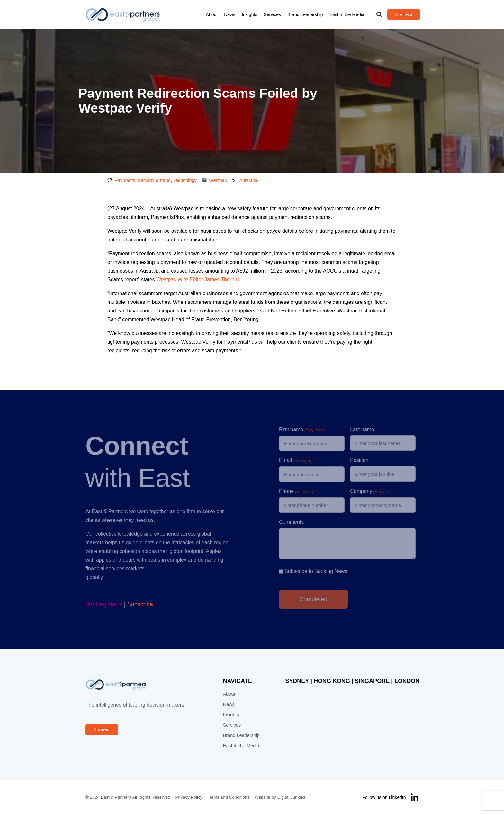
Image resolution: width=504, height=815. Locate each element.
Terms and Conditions (229, 797)
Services (272, 14)
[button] (379, 15)
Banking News (104, 604)
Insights (249, 14)
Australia (248, 180)
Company (371, 492)
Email (296, 461)
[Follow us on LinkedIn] (414, 797)
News (230, 14)
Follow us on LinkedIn (384, 797)
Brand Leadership (305, 14)
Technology (185, 180)
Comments (291, 522)
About (212, 14)
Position (359, 460)
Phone (297, 492)
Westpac (218, 180)
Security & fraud (154, 180)
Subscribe (140, 604)
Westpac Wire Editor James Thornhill (198, 280)
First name (301, 430)
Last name (362, 429)
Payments (125, 180)
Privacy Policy (189, 797)
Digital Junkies (291, 797)
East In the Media (347, 14)
